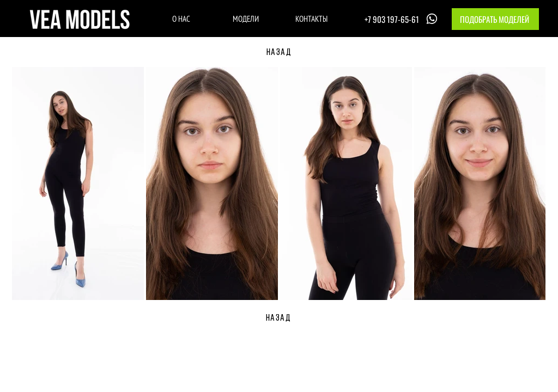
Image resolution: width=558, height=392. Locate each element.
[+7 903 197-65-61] (402, 19)
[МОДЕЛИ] (245, 19)
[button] (495, 19)
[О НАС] (181, 19)
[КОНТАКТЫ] (311, 19)
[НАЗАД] (279, 53)
